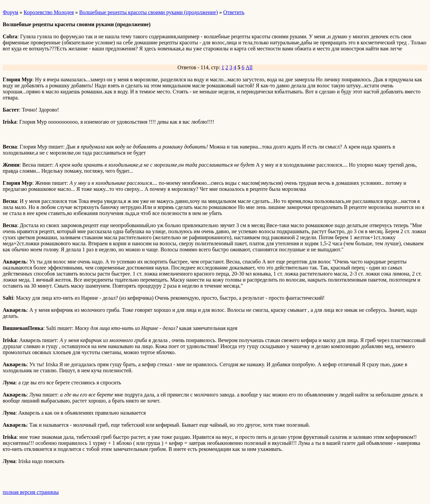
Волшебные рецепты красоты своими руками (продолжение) (149, 12)
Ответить (234, 12)
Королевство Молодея (49, 12)
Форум (10, 12)
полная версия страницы (31, 492)
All (249, 67)
